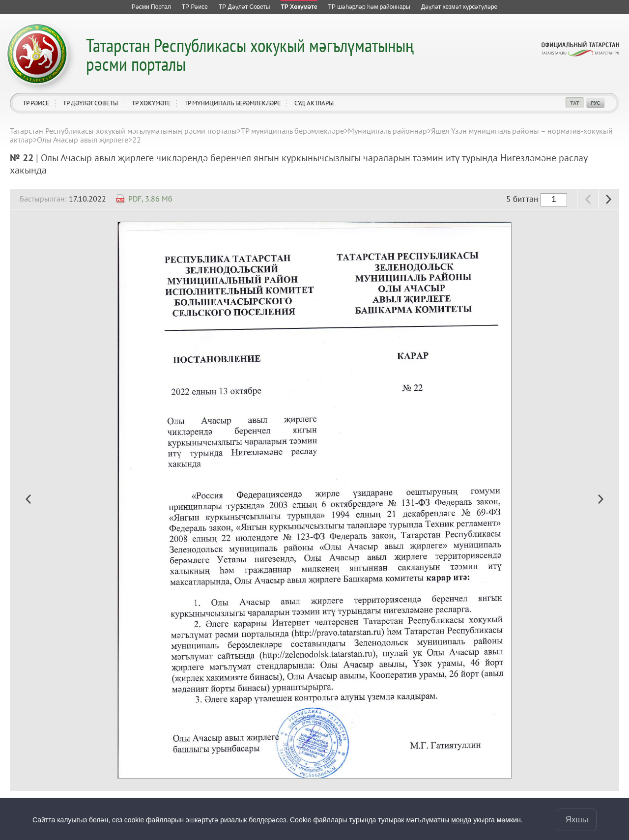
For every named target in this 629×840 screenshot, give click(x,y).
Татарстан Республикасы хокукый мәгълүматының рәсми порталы (250, 54)
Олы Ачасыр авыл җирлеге (83, 140)
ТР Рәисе (36, 103)
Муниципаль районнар (387, 131)
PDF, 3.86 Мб (150, 199)
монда (461, 820)
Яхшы (577, 820)
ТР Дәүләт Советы (90, 103)
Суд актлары (314, 103)
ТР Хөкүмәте (151, 103)
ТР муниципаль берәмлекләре (232, 103)
